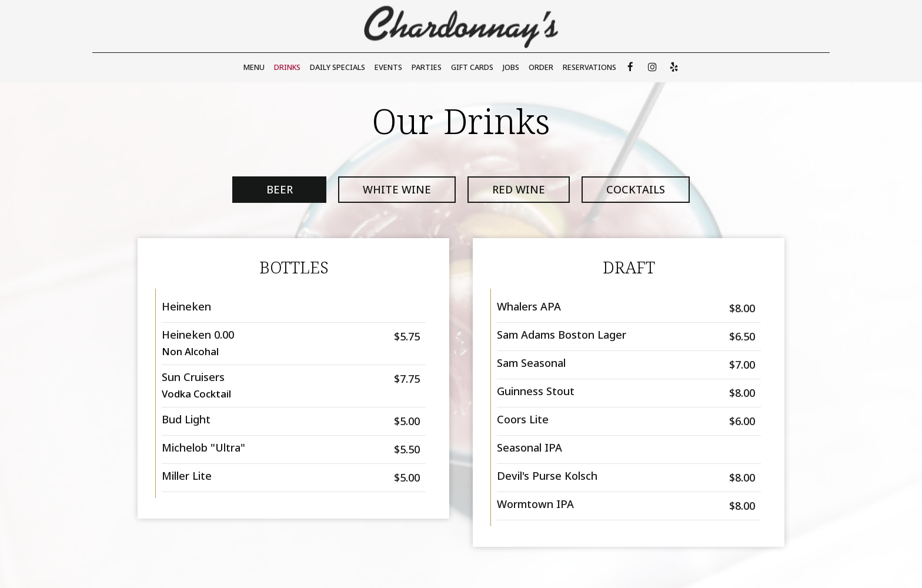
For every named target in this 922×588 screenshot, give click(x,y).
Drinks (287, 67)
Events (388, 67)
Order (541, 67)
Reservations (589, 67)
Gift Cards (472, 67)
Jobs (511, 67)
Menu (254, 67)
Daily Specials (338, 67)
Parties (427, 67)
